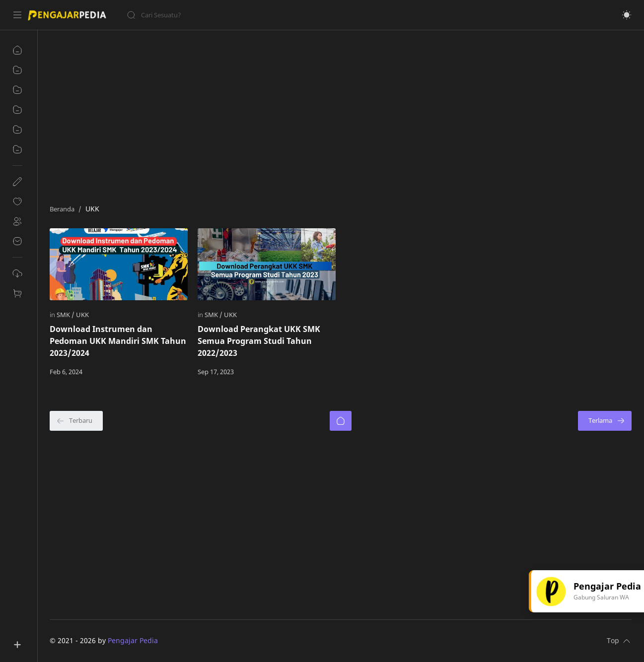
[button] (627, 15)
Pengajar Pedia (133, 640)
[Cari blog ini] (206, 15)
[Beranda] (341, 421)
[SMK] (66, 315)
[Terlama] (605, 421)
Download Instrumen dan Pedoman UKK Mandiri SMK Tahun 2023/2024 (118, 341)
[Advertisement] (341, 115)
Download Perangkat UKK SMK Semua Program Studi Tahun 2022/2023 (259, 341)
